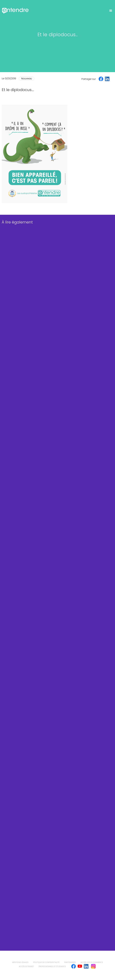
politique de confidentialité (46, 962)
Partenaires (70, 962)
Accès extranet (26, 966)
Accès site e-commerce (92, 962)
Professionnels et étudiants (52, 966)
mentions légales (20, 962)
